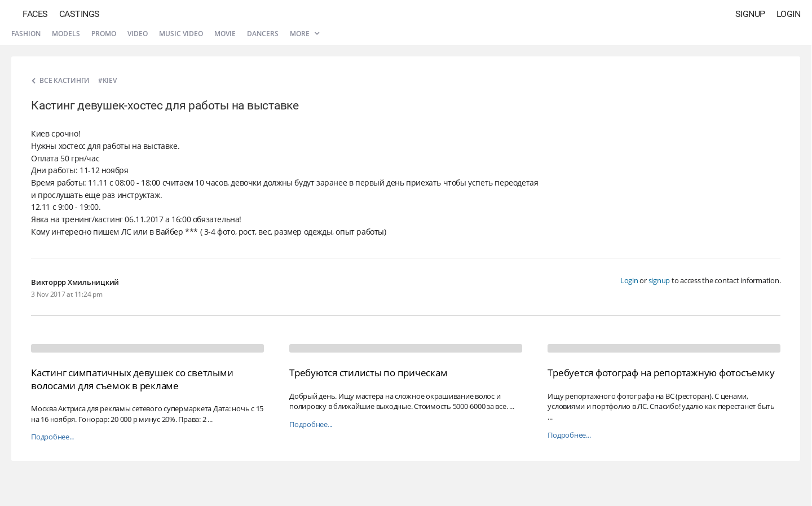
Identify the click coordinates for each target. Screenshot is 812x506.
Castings (80, 14)
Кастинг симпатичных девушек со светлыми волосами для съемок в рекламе (132, 379)
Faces (35, 14)
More (304, 34)
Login (789, 14)
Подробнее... (52, 437)
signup (659, 280)
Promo (104, 34)
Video (138, 34)
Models (66, 34)
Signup (750, 14)
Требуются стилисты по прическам (368, 373)
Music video (181, 34)
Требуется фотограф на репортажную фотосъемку (661, 373)
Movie (225, 34)
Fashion (26, 34)
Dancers (263, 34)
